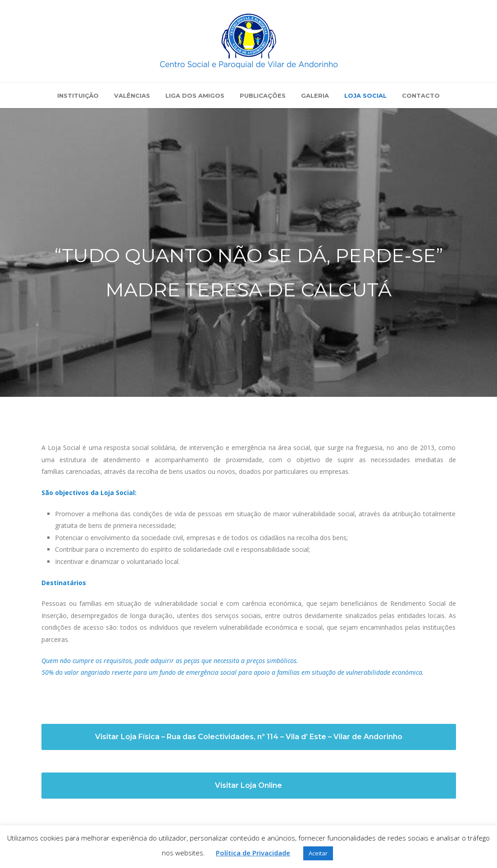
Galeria (315, 95)
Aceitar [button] (318, 853)
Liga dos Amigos (195, 95)
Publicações (263, 95)
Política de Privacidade (253, 853)
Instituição (78, 95)
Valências (132, 95)
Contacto (421, 95)
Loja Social (365, 95)
